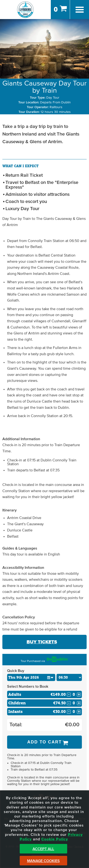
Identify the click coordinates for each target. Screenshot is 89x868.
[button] (50, 677)
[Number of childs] (74, 703)
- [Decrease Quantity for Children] (69, 703)
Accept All (43, 849)
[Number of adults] (74, 694)
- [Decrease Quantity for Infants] (69, 712)
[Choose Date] (31, 677)
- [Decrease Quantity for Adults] (69, 695)
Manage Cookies (43, 861)
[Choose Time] (69, 677)
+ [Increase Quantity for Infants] (79, 712)
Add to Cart (45, 742)
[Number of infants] (74, 712)
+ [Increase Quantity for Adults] (79, 695)
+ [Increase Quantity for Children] (79, 703)
